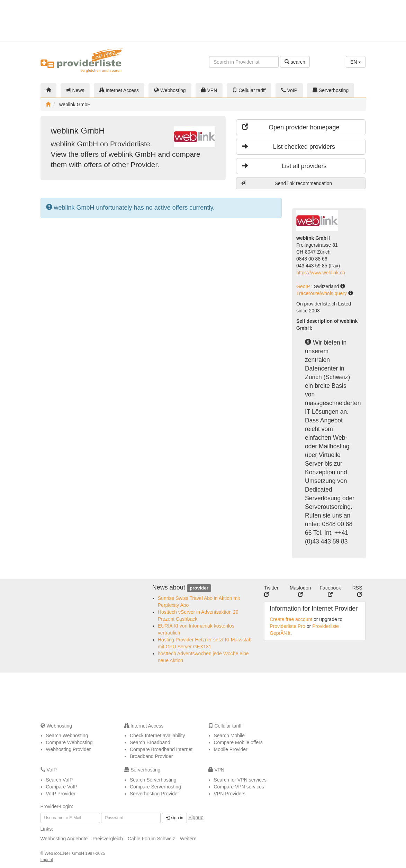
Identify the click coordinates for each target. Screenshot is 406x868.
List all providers (284, 166)
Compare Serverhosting (155, 787)
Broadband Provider (151, 756)
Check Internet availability (157, 735)
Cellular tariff (249, 90)
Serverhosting (331, 90)
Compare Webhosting (69, 742)
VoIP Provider (61, 794)
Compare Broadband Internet (161, 749)
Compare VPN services (239, 787)
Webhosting (170, 90)
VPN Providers (230, 794)
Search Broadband (150, 742)
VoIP (289, 90)
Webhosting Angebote (64, 839)
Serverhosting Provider (154, 794)
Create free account (291, 619)
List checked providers (288, 147)
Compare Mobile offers (238, 742)
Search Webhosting (67, 735)
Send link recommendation (286, 183)
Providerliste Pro (287, 626)
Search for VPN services (240, 780)
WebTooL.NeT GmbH (65, 853)
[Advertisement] (343, 21)
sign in (174, 818)
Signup (196, 817)
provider (199, 588)
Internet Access (119, 90)
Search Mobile (229, 735)
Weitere (188, 839)
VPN (209, 90)
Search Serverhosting (153, 780)
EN (356, 62)
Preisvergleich (108, 839)
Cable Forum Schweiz (151, 839)
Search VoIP (60, 780)
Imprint (47, 860)
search (295, 62)
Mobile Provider (231, 749)
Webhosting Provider (69, 749)
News (75, 90)
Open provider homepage (291, 127)
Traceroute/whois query (322, 293)
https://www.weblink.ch (321, 273)
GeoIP (304, 286)
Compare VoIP (62, 787)
